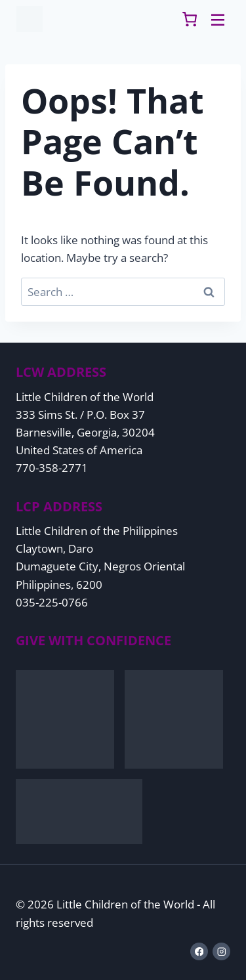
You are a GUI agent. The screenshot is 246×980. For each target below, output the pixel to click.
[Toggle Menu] (218, 19)
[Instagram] (221, 951)
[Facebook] (199, 951)
